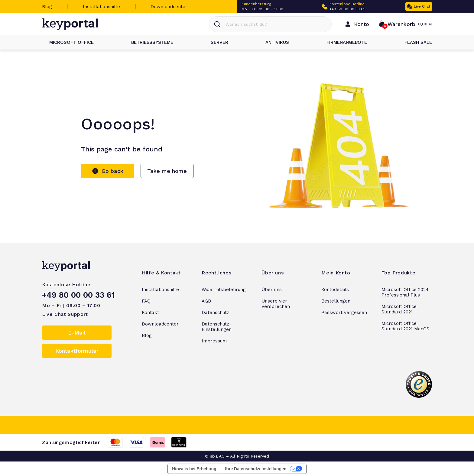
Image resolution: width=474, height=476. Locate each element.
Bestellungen (336, 301)
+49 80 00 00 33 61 (347, 9)
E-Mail (77, 333)
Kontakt (150, 312)
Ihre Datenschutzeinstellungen (256, 469)
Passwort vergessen (344, 312)
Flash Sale (415, 42)
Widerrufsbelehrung (224, 290)
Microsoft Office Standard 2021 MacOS (405, 326)
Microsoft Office (68, 42)
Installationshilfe (101, 7)
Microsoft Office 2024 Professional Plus (405, 292)
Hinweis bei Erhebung (194, 469)
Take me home (167, 171)
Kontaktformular (77, 351)
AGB (206, 301)
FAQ (146, 301)
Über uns (272, 290)
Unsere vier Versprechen (276, 304)
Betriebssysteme (149, 42)
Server (216, 42)
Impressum (214, 341)
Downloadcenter (169, 7)
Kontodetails (335, 290)
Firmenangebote (343, 42)
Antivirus (274, 42)
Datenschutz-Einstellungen (217, 327)
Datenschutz (215, 312)
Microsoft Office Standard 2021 (399, 309)
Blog (47, 7)
